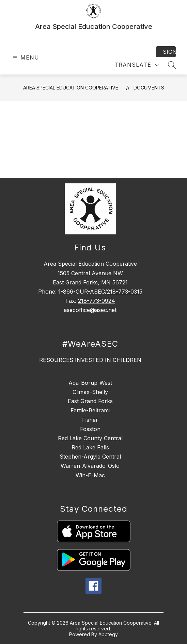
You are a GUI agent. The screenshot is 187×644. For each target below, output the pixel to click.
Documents (149, 88)
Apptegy (108, 634)
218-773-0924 (97, 301)
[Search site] (172, 65)
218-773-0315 (125, 292)
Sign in (169, 52)
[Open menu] (25, 58)
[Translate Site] (137, 65)
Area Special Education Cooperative (71, 88)
